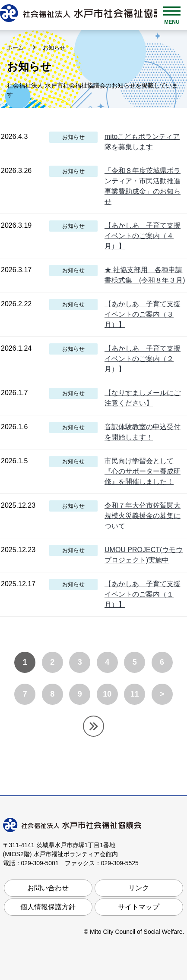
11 (135, 694)
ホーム (16, 48)
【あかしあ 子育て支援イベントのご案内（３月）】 (143, 314)
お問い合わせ (48, 888)
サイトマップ (139, 907)
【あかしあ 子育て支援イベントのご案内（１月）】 (143, 594)
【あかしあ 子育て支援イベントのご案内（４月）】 (143, 236)
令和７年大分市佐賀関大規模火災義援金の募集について (143, 516)
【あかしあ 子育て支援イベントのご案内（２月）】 (143, 359)
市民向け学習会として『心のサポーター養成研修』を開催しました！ (143, 471)
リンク (139, 888)
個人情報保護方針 (48, 907)
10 (107, 694)
